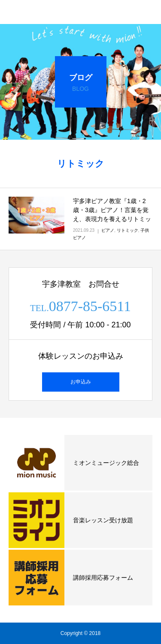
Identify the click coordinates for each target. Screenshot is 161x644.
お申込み (81, 382)
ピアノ (108, 230)
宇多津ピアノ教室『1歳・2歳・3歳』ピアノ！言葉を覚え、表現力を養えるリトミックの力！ (112, 214)
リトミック (128, 230)
